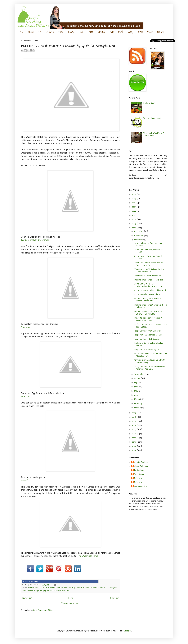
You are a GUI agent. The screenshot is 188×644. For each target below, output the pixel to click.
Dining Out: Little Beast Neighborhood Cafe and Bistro (149, 285)
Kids (112, 32)
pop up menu (48, 590)
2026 (134, 194)
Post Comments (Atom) (44, 610)
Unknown (138, 478)
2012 (134, 434)
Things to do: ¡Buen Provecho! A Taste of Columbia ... (148, 319)
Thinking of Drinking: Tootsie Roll (148, 280)
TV (40, 32)
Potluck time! (149, 103)
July (136, 382)
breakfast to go (70, 588)
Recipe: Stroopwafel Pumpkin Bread (150, 290)
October (138, 240)
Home (21, 32)
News (140, 32)
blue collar (52, 588)
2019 (134, 223)
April (137, 395)
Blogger (128, 631)
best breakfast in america (37, 588)
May (136, 391)
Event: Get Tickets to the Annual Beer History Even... (148, 264)
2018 (134, 228)
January (138, 408)
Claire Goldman (141, 466)
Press (81, 32)
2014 (134, 425)
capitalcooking (141, 486)
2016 (134, 417)
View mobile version (70, 603)
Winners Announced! (152, 118)
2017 (134, 413)
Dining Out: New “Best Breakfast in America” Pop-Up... (149, 368)
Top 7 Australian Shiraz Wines (147, 294)
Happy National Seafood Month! (148, 335)
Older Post (114, 598)
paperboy (39, 590)
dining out (113, 588)
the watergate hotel (62, 590)
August (138, 378)
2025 (134, 199)
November (139, 236)
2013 (134, 429)
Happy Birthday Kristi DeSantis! (147, 331)
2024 (134, 203)
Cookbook (50, 32)
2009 (135, 446)
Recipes (71, 32)
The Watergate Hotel (88, 556)
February (139, 403)
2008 (135, 450)
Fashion (160, 32)
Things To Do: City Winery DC (147, 349)
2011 (134, 438)
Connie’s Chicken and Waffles (35, 240)
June (136, 387)
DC (107, 588)
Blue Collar (26, 396)
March (137, 399)
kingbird (32, 590)
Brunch (80, 588)
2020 (134, 219)
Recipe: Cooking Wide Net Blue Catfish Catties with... (148, 300)
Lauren (31, 32)
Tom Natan (139, 474)
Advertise (101, 32)
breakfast (60, 588)
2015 (134, 421)
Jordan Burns (140, 470)
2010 (134, 442)
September (140, 374)
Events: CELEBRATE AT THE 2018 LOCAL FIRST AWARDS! (148, 313)
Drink (121, 32)
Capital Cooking (141, 462)
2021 (134, 215)
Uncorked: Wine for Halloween (147, 276)
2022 (134, 211)
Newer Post (27, 598)
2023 (134, 207)
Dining (131, 32)
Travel (61, 32)
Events (90, 32)
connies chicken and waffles (94, 588)
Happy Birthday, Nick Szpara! (147, 339)
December (139, 231)
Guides (150, 32)
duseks (25, 590)
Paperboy (25, 327)
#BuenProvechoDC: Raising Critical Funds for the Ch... (149, 270)
